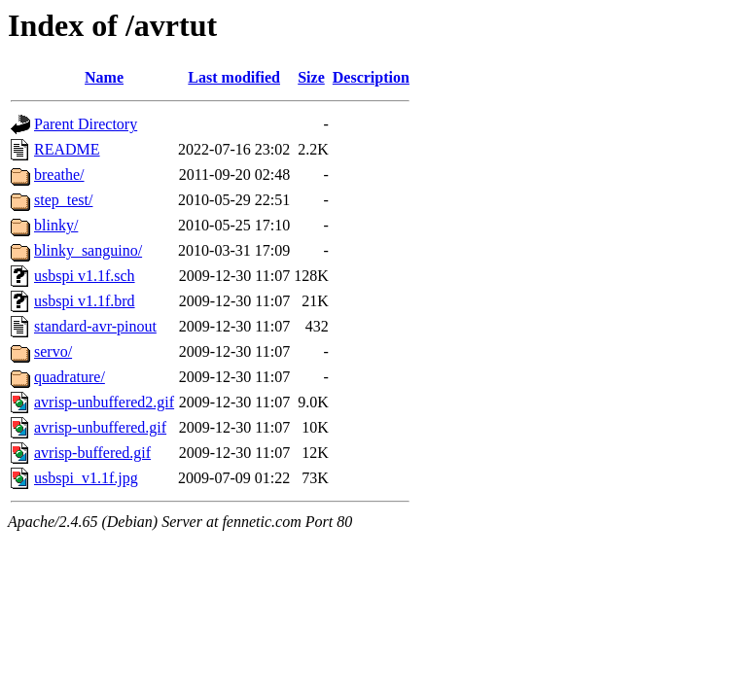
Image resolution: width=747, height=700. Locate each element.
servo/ (53, 351)
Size (311, 77)
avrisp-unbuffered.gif (100, 427)
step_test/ (63, 200)
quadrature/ (70, 377)
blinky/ (56, 225)
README (67, 149)
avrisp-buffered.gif (92, 453)
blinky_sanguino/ (88, 250)
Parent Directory (86, 124)
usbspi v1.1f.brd (85, 301)
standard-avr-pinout (95, 326)
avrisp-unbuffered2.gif (104, 402)
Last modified (234, 77)
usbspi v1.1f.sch (85, 276)
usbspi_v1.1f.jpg (86, 478)
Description (371, 77)
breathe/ (59, 175)
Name (104, 77)
